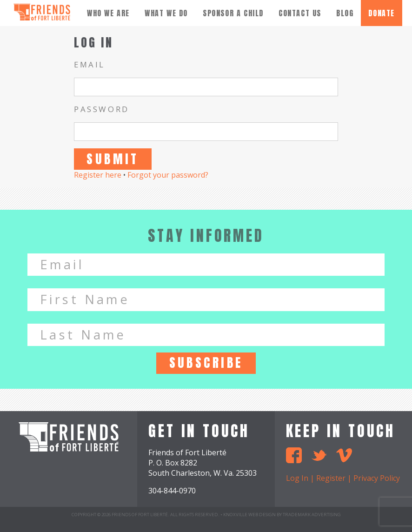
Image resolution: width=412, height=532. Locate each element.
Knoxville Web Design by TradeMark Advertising (282, 515)
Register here (98, 175)
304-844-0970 (172, 491)
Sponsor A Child (233, 13)
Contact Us (300, 13)
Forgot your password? (168, 175)
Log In (297, 478)
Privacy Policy (377, 478)
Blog (345, 13)
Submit (113, 159)
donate (382, 13)
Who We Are (108, 13)
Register (331, 478)
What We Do (166, 13)
